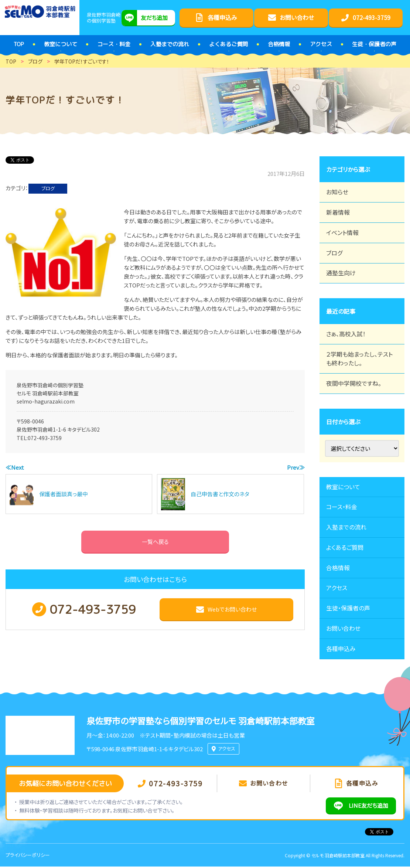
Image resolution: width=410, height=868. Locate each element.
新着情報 (338, 212)
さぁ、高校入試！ (346, 334)
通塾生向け (341, 273)
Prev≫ (296, 467)
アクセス (337, 589)
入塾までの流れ (346, 528)
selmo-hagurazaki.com (46, 401)
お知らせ (337, 192)
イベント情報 (342, 233)
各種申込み (341, 650)
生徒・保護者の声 (348, 609)
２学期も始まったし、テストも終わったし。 (359, 359)
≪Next (15, 467)
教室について (343, 487)
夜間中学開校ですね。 (354, 384)
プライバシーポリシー (28, 856)
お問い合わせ (343, 630)
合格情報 (338, 569)
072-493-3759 (45, 438)
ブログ (48, 188)
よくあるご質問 (345, 548)
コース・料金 (342, 508)
